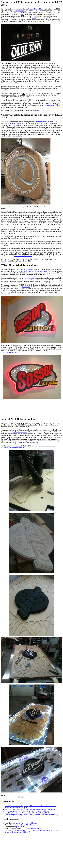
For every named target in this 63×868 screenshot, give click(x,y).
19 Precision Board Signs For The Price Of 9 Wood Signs (33, 271)
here (38, 111)
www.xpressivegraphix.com (50, 105)
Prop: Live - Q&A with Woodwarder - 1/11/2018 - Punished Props (26, 830)
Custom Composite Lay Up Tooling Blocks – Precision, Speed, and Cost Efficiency (31, 815)
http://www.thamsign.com (11, 352)
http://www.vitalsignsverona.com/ (14, 448)
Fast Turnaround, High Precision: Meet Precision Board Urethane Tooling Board (30, 809)
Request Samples (20, 827)
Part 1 (34, 18)
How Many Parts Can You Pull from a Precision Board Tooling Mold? (27, 813)
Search (3, 795)
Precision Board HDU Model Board (26, 823)
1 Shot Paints (28, 294)
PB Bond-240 (26, 287)
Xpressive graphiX (20, 11)
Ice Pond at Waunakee (20, 432)
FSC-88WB (8, 294)
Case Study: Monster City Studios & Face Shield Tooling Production (27, 811)
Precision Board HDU (35, 9)
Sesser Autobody (29, 278)
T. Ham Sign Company (25, 269)
